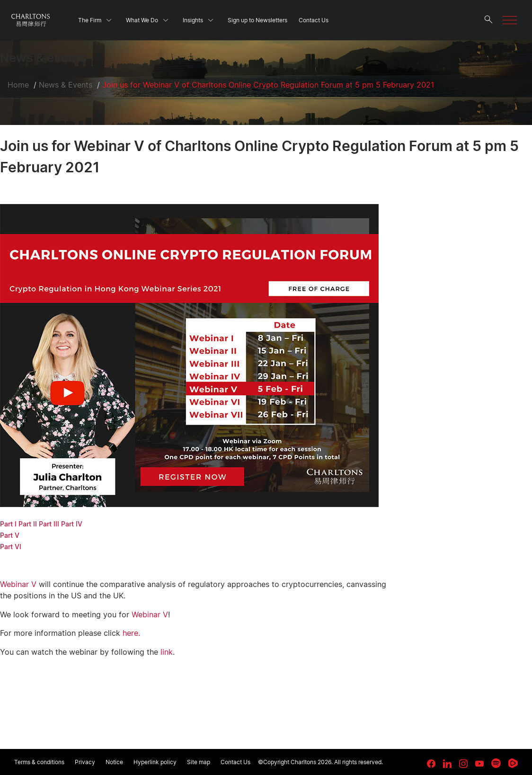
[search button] (488, 20)
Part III (49, 524)
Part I (8, 524)
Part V (10, 535)
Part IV (72, 524)
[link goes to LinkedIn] (447, 762)
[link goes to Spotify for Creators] (496, 763)
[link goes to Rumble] (513, 763)
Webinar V (18, 584)
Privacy (85, 762)
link (167, 652)
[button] (510, 20)
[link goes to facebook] (431, 764)
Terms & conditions (39, 762)
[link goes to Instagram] (463, 764)
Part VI (11, 547)
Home (18, 85)
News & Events (66, 85)
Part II (28, 524)
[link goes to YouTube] (479, 764)
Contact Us (235, 762)
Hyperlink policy (155, 762)
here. (131, 633)
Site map (199, 762)
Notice (114, 762)
